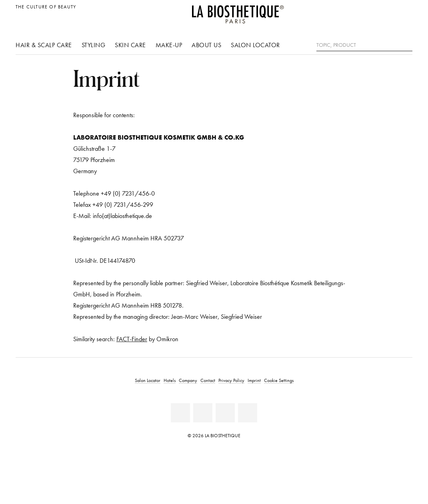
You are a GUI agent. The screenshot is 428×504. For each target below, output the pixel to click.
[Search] (406, 44)
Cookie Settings (279, 380)
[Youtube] (203, 413)
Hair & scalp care (44, 45)
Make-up (169, 45)
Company (188, 380)
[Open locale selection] (404, 11)
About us (206, 45)
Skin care (130, 45)
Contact (208, 380)
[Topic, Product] (364, 45)
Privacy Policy (231, 380)
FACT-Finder (132, 339)
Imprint (254, 380)
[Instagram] (225, 413)
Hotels (170, 380)
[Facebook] (180, 413)
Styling (94, 45)
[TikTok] (248, 413)
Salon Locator (255, 45)
